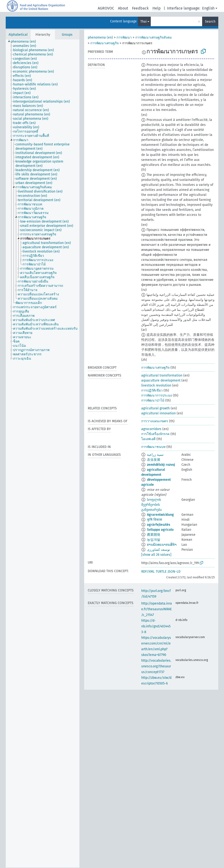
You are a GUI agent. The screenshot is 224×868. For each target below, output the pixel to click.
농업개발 (154, 540)
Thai (144, 22)
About (123, 8)
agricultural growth (156, 408)
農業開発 (154, 535)
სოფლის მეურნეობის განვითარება (151, 505)
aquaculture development (161, 380)
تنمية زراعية (155, 455)
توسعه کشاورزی (158, 550)
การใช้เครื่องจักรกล (155, 434)
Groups (67, 35)
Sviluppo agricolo (160, 530)
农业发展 (154, 460)
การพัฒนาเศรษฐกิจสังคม (153, 37)
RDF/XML (148, 572)
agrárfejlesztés (159, 525)
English (208, 8)
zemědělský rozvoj (161, 465)
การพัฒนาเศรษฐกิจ (105, 43)
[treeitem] (25, 42)
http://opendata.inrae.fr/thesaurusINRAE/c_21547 (157, 609)
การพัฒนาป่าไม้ (153, 400)
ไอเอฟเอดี (148, 439)
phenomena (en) (100, 37)
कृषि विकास (154, 520)
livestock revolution (156, 385)
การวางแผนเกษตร (155, 421)
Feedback (140, 8)
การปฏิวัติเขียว (152, 390)
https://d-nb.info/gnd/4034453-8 (156, 626)
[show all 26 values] (156, 555)
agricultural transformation (162, 375)
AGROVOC (106, 8)
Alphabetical (18, 35)
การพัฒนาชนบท (153, 447)
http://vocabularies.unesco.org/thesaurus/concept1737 (156, 666)
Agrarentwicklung (160, 515)
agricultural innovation (158, 413)
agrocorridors (151, 429)
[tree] (43, 454)
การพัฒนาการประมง (157, 395)
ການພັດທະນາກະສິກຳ (162, 545)
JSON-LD (174, 572)
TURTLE (161, 572)
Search (210, 22)
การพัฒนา (124, 37)
